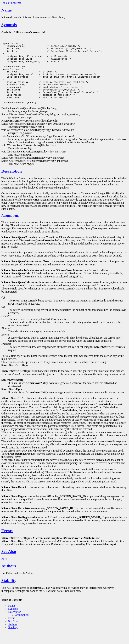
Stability (9, 593)
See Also (9, 564)
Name (7, 10)
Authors (9, 578)
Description (12, 184)
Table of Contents (11, 3)
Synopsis (9, 25)
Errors (7, 543)
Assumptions (10, 228)
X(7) (4, 571)
